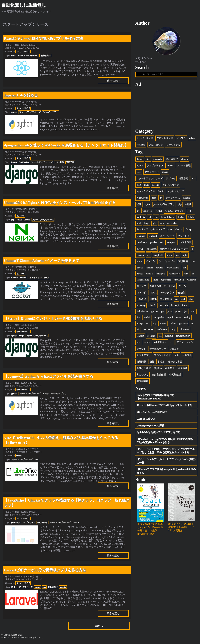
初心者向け (46, 56)
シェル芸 (174, 350)
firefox (185, 306)
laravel (37, 587)
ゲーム (182, 287)
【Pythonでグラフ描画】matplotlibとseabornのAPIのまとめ (166, 472)
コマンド (141, 294)
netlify (187, 319)
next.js (140, 275)
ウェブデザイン (28, 522)
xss (172, 343)
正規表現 (141, 300)
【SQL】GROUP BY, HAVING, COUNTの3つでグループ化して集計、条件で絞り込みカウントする (166, 452)
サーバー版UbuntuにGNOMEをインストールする (164, 407)
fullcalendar (142, 312)
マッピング (184, 237)
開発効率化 (166, 300)
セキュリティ (152, 173)
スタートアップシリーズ (28, 56)
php (13, 220)
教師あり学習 (175, 363)
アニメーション (185, 343)
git (138, 212)
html (139, 224)
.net (193, 263)
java (170, 312)
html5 (161, 192)
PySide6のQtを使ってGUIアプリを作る (158, 434)
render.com (162, 331)
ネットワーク (167, 237)
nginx (147, 206)
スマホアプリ (144, 356)
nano (178, 319)
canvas (140, 269)
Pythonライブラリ (51, 112)
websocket (172, 224)
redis (186, 275)
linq (138, 319)
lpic (154, 224)
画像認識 (183, 369)
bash (154, 199)
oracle (169, 256)
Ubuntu (27, 220)
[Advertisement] (166, 109)
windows (192, 281)
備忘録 (181, 294)
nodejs (140, 325)
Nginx (19, 220)
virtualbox (179, 281)
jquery (165, 173)
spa (177, 256)
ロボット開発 (173, 146)
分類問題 (187, 356)
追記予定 (70, 162)
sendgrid (153, 237)
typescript (166, 281)
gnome (155, 312)
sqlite (185, 256)
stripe (155, 281)
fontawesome (173, 269)
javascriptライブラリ (164, 206)
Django (14, 162)
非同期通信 (142, 382)
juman (178, 312)
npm (162, 224)
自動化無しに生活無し (24, 5)
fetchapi (175, 306)
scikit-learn (184, 331)
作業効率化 (142, 199)
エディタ (141, 287)
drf (161, 199)
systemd (169, 337)
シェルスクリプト (175, 212)
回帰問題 (141, 363)
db (166, 306)
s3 (193, 275)
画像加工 (170, 369)
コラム (153, 294)
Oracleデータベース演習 (150, 427)
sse (160, 337)
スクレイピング (176, 192)
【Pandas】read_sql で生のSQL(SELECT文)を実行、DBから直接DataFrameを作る (166, 442)
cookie (150, 269)
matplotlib (158, 256)
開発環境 (152, 250)
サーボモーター (158, 350)
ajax (194, 180)
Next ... (99, 626)
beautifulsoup (168, 218)
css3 (139, 186)
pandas (153, 244)
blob (191, 300)
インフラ (20, 216)
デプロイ (171, 180)
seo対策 (151, 337)
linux (146, 186)
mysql (170, 319)
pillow (173, 325)
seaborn (140, 337)
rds (138, 331)
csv (160, 306)
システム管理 (183, 167)
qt (192, 325)
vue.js (139, 263)
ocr (148, 325)
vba (36, 459)
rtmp (173, 331)
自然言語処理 (159, 376)
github (191, 218)
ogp (154, 325)
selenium (141, 237)
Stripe (22, 336)
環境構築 (183, 263)
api (177, 300)
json (185, 269)
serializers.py (143, 281)
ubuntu (63, 587)
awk (183, 300)
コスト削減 (59, 162)
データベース (173, 199)
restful (159, 212)
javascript (15, 522)
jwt (186, 312)
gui (163, 312)
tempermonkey (183, 337)
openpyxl (161, 275)
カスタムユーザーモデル (162, 287)
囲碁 (152, 363)
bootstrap (141, 306)
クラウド (141, 350)
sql (149, 218)
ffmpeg (160, 269)
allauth (187, 199)
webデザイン (160, 343)
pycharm (183, 325)
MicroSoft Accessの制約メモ (152, 413)
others (19, 456)
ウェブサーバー (167, 263)
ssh (162, 244)
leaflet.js (141, 218)
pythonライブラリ (146, 192)
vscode (147, 343)
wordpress (171, 244)
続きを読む (113, 81)
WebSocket (24, 162)
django (14, 336)
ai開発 (188, 206)
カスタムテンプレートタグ (151, 231)
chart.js (76, 522)
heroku (156, 186)
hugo (147, 224)
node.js (150, 275)
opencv (163, 325)
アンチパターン (171, 186)
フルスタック (156, 146)
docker (23, 278)
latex (193, 312)
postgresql (147, 212)
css (149, 256)
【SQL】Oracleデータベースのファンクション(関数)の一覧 (166, 462)
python (14, 112)
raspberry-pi (175, 275)
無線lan (158, 369)
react (13, 56)
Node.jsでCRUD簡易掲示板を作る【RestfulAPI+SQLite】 (156, 398)
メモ (176, 356)
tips (148, 160)
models (147, 319)
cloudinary (142, 244)
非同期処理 (175, 376)
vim (156, 218)
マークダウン (167, 294)
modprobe (159, 319)
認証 (139, 206)
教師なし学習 (144, 369)
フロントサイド (23, 52)
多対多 (161, 363)
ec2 (189, 212)
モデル (140, 250)
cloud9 (152, 306)
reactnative (148, 331)
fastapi (189, 231)
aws (170, 231)
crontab (140, 256)
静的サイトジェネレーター (174, 250)
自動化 (153, 300)
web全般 (141, 146)
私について (142, 376)
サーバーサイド (23, 108)
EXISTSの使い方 (146, 420)
